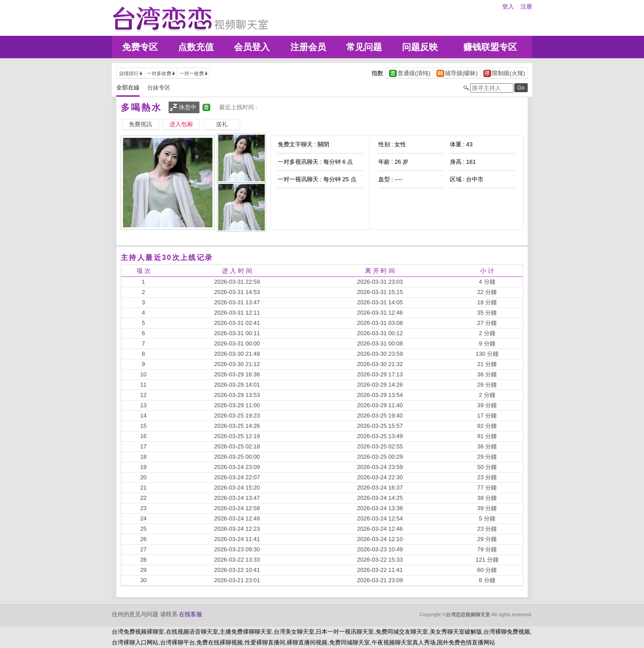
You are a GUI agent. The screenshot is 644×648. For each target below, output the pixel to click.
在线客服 (191, 614)
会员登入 (252, 47)
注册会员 (308, 47)
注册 (526, 6)
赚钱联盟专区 (490, 47)
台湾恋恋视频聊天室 (468, 614)
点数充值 (196, 47)
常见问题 (364, 47)
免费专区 (140, 47)
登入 (508, 6)
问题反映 (420, 47)
